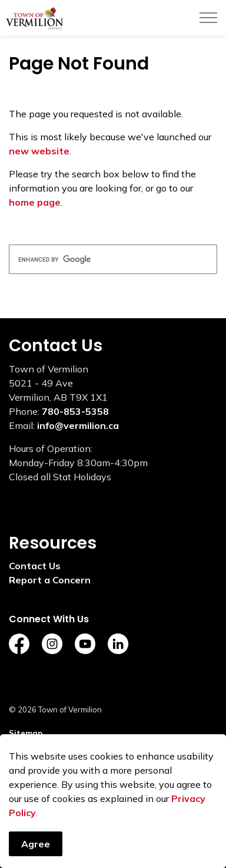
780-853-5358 (75, 411)
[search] (113, 259)
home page (35, 202)
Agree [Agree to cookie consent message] (36, 852)
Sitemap (26, 733)
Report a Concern (50, 580)
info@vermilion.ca (78, 425)
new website (39, 151)
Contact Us (35, 566)
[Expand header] (208, 18)
